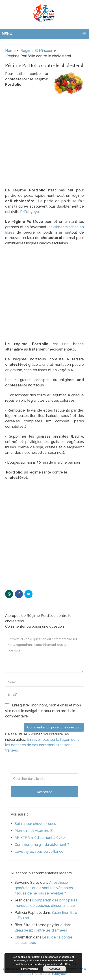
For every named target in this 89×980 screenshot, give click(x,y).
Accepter (54, 969)
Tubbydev (59, 974)
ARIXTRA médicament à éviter (40, 838)
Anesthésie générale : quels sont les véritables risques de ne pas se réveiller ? (44, 888)
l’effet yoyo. (30, 212)
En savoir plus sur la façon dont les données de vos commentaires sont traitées (42, 745)
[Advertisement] (44, 141)
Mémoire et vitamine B (34, 831)
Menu (7, 34)
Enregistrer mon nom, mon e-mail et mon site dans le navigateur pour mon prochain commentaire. (43, 711)
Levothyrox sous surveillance (39, 852)
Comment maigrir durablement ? (42, 845)
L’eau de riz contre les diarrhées (41, 930)
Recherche (45, 792)
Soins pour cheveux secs (35, 824)
